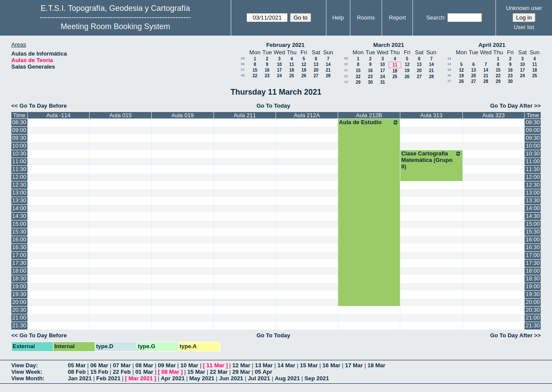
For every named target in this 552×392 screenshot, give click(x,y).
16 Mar (331, 365)
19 (304, 70)
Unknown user (524, 8)
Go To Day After (512, 106)
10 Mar (189, 365)
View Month (27, 378)
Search (435, 18)
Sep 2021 (317, 378)
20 (316, 70)
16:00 (19, 239)
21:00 (19, 318)
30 (370, 82)
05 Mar (77, 365)
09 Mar (167, 365)
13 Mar (264, 365)
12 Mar (241, 365)
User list (524, 27)
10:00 (19, 146)
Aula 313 (431, 115)
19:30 (19, 294)
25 (291, 76)
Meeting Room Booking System (115, 26)
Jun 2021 (231, 378)
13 (316, 64)
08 (243, 75)
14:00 (19, 208)
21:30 (19, 325)
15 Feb (99, 372)
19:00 (19, 286)
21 (328, 70)
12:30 (19, 185)
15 (255, 70)
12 (304, 64)
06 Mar (99, 365)
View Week (26, 372)
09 (346, 58)
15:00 (19, 224)
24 (279, 76)
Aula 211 (244, 115)
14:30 (19, 216)
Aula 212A (307, 115)
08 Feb (77, 372)
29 (358, 82)
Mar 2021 (141, 378)
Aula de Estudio (369, 122)
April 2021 (492, 45)
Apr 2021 (173, 378)
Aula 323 (494, 115)
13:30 (19, 200)
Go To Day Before (43, 106)
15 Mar (309, 365)
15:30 (19, 232)
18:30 (19, 278)
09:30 (19, 138)
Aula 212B (369, 115)
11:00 (19, 161)
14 (328, 64)
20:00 (19, 302)
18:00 (19, 271)
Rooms (366, 18)
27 (316, 76)
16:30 (19, 247)
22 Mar (219, 372)
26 (304, 76)
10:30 (19, 153)
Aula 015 (121, 115)
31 (383, 82)
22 (255, 76)
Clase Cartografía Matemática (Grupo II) (431, 160)
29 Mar (241, 372)
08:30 (19, 122)
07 (243, 70)
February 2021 (286, 45)
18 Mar (376, 365)
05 (243, 58)
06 (243, 64)
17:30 (19, 263)
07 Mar (122, 365)
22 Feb (122, 372)
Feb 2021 (109, 378)
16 (267, 70)
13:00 (19, 193)
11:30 (19, 169)
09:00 (19, 130)
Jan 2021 (80, 378)
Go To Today (273, 106)
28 (328, 76)
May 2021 (202, 378)
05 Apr (263, 372)
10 (279, 64)
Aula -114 (59, 115)
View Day (24, 365)
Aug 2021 (287, 378)
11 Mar (215, 365)
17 (279, 70)
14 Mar (286, 365)
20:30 (19, 310)
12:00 (19, 177)
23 (267, 76)
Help (338, 18)
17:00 (19, 255)
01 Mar (144, 372)
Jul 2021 (259, 378)
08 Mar (144, 365)
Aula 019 (183, 115)
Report (397, 18)
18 (291, 70)
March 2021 (389, 45)
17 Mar (354, 365)
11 (291, 64)
